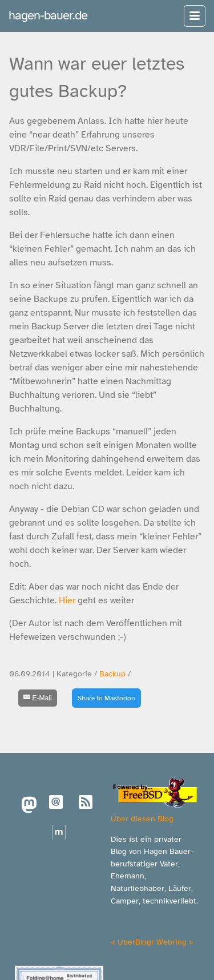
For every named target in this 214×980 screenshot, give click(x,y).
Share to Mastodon (106, 698)
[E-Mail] (38, 698)
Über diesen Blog (142, 818)
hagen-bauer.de (48, 15)
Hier (67, 600)
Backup (112, 674)
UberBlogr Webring (152, 942)
